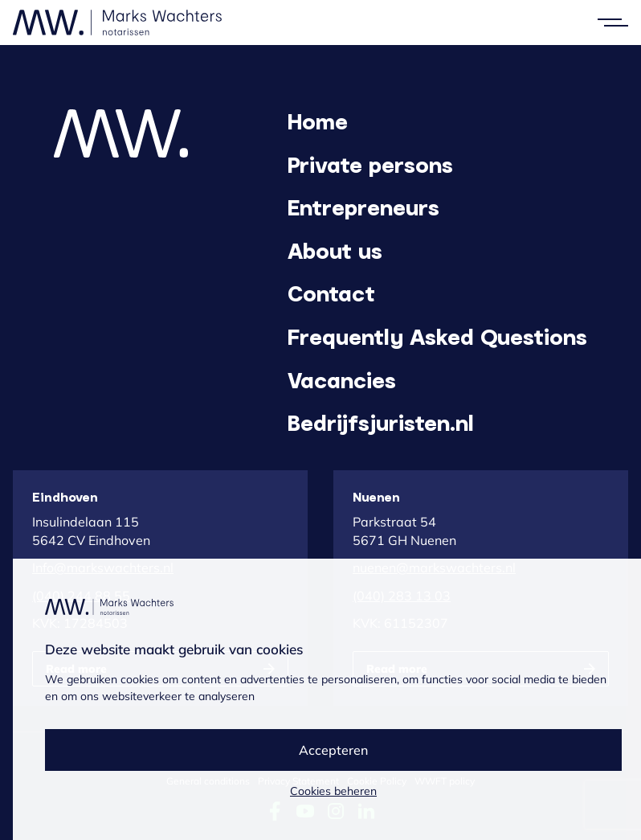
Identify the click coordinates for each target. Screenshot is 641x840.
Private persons (370, 164)
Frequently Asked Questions (437, 336)
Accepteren (333, 750)
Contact (331, 293)
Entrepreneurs (363, 207)
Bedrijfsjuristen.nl (381, 422)
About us (335, 250)
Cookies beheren (333, 791)
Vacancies (342, 379)
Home (318, 121)
